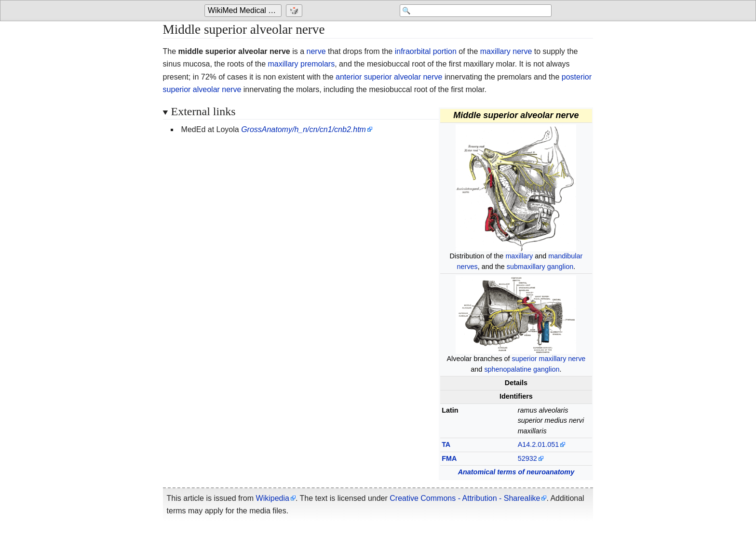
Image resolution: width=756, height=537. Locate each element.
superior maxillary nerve (549, 359)
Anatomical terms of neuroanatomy (516, 472)
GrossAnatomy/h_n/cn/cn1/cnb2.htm (304, 129)
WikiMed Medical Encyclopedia (245, 10)
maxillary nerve (506, 51)
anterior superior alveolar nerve (389, 77)
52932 (527, 458)
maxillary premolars (302, 64)
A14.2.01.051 (539, 444)
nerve (316, 51)
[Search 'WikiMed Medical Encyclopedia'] (474, 11)
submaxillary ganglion (540, 267)
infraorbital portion (426, 51)
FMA (449, 458)
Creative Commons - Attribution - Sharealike (465, 498)
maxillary (519, 256)
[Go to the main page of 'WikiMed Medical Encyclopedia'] (244, 11)
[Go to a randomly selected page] (295, 11)
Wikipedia (273, 498)
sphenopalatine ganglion (522, 369)
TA (446, 444)
